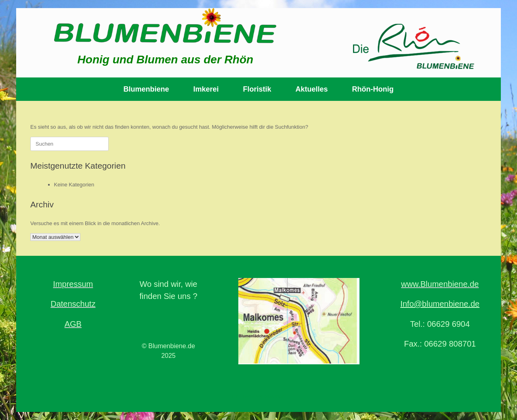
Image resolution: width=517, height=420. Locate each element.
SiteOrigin (275, 396)
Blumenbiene (146, 89)
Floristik (257, 89)
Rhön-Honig (373, 89)
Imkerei (206, 89)
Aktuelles (312, 89)
